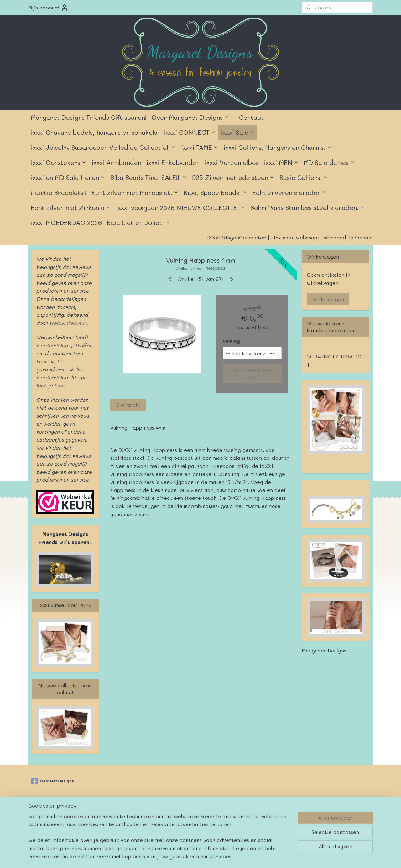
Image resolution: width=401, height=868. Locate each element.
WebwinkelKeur (68, 323)
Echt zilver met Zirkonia (71, 207)
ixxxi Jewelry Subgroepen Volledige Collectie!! (103, 147)
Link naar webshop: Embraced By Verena (322, 237)
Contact (251, 117)
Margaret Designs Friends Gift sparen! (89, 117)
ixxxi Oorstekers (59, 162)
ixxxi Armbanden (116, 162)
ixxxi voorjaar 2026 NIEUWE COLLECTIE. (181, 207)
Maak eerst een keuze (252, 373)
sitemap (180, 817)
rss (194, 817)
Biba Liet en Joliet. (138, 222)
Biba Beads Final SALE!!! (149, 177)
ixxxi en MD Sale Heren (68, 177)
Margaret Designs (324, 650)
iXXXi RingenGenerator (237, 237)
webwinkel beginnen (218, 817)
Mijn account (48, 8)
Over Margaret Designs (190, 117)
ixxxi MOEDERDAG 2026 (66, 222)
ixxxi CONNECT (190, 132)
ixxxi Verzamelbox (232, 162)
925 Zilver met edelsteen (233, 177)
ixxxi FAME (200, 147)
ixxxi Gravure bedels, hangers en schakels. (95, 132)
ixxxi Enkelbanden (173, 162)
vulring (231, 341)
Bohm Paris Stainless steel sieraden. (308, 207)
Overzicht (128, 405)
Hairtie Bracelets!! (59, 192)
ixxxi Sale (238, 132)
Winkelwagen (328, 299)
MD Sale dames (329, 162)
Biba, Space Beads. (215, 192)
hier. (59, 385)
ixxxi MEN (281, 162)
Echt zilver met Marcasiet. (135, 192)
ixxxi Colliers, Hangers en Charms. (278, 147)
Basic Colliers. (304, 177)
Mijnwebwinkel (275, 817)
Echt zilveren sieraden (290, 192)
